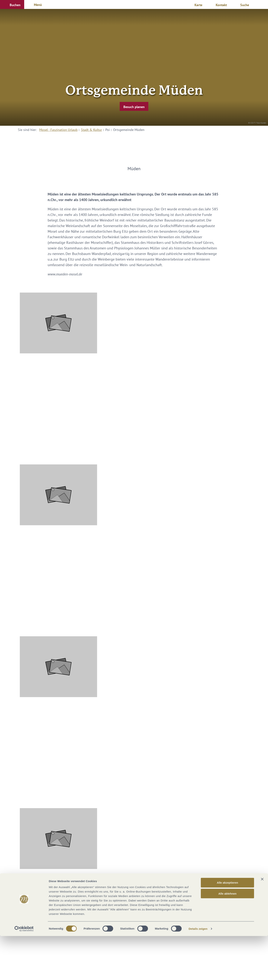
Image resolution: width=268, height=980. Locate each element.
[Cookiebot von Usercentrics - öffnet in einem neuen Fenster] (24, 973)
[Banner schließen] (262, 923)
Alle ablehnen (227, 938)
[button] (12, 4)
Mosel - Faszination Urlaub (58, 130)
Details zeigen (198, 973)
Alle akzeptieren (227, 927)
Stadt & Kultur (91, 130)
